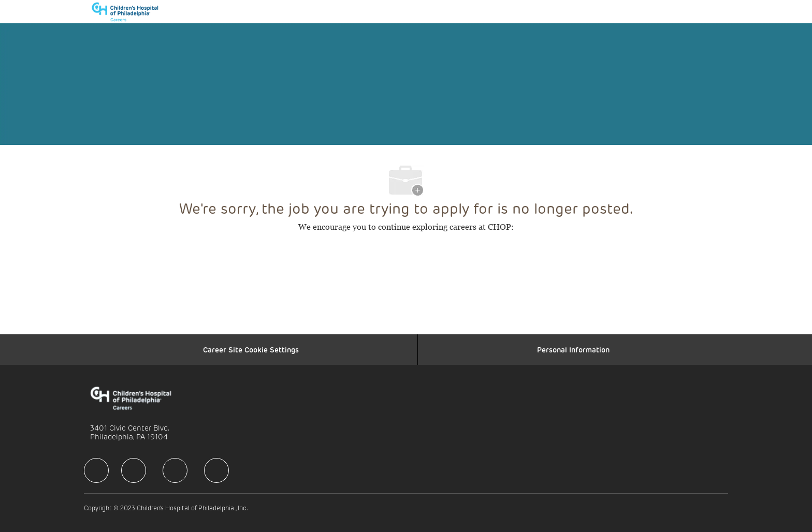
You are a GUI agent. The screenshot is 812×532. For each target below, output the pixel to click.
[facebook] (96, 470)
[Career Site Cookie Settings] (251, 350)
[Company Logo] (130, 12)
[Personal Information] (573, 350)
